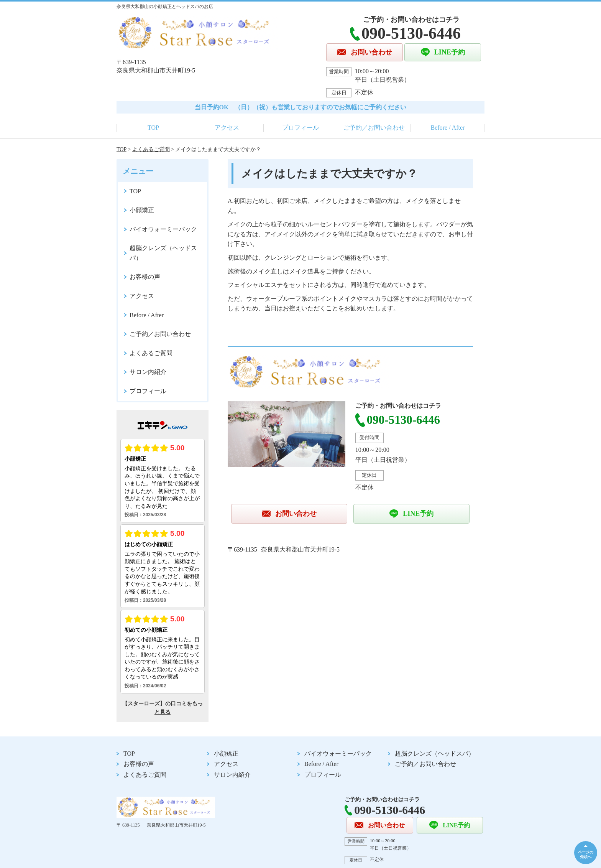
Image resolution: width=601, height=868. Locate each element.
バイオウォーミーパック (163, 229)
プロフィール (300, 128)
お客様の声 (145, 277)
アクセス (227, 128)
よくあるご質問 (151, 149)
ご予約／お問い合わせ (374, 128)
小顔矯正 (142, 210)
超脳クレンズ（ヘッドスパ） (163, 253)
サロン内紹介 (148, 372)
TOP (153, 128)
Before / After (448, 128)
